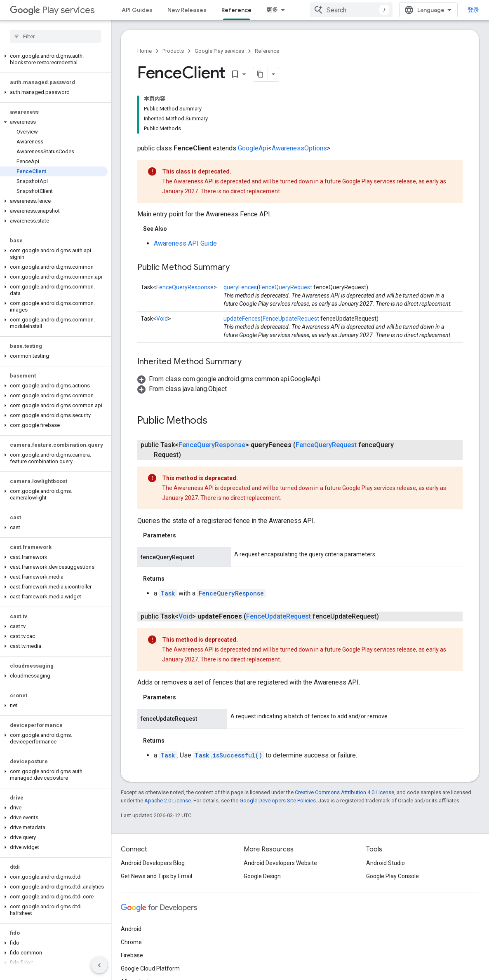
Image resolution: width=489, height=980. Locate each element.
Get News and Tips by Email (156, 876)
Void (162, 319)
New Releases (187, 10)
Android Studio (386, 863)
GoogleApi (253, 148)
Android (131, 929)
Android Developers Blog (153, 863)
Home (145, 51)
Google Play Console (393, 876)
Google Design (262, 876)
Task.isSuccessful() (228, 755)
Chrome (131, 942)
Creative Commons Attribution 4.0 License (344, 792)
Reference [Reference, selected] (236, 10)
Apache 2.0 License (168, 801)
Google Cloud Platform (150, 968)
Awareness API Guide (185, 243)
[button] (54, 59)
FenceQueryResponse (185, 287)
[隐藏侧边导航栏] (99, 965)
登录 (473, 10)
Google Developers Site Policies (278, 801)
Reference (267, 51)
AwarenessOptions (299, 148)
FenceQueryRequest (286, 287)
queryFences (240, 287)
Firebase (132, 955)
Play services (52, 10)
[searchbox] (55, 36)
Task (168, 593)
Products (173, 51)
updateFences (242, 319)
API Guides (137, 10)
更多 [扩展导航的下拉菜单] (272, 10)
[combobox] (351, 10)
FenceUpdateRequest (291, 319)
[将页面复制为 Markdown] (261, 74)
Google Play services (219, 51)
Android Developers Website (280, 863)
